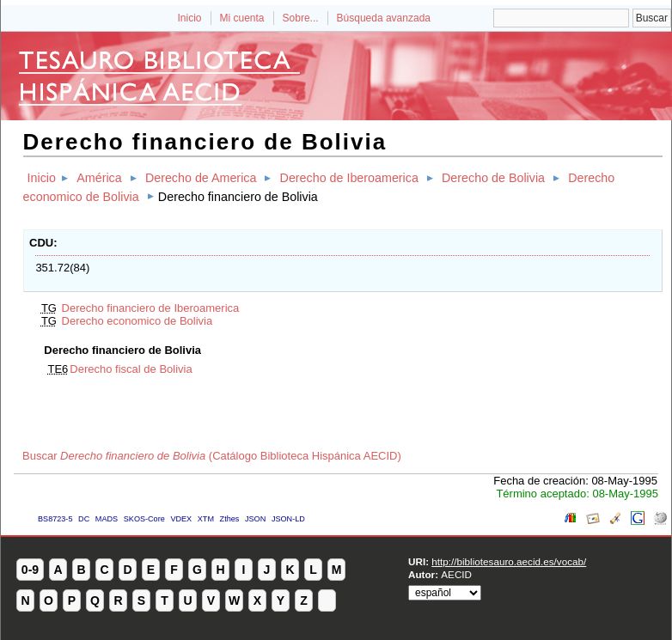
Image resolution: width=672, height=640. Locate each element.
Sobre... (301, 18)
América (99, 178)
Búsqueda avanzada (384, 18)
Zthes (230, 519)
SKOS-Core (144, 519)
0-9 (30, 570)
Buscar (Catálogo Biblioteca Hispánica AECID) (212, 456)
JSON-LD (288, 519)
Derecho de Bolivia (493, 178)
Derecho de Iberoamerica (349, 178)
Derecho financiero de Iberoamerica (151, 308)
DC (84, 519)
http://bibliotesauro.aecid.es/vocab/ (509, 561)
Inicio (189, 18)
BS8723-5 (55, 519)
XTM (206, 519)
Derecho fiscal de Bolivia (131, 369)
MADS (107, 519)
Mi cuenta (242, 18)
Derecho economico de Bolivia (137, 321)
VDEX (181, 519)
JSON (255, 519)
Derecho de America (201, 178)
